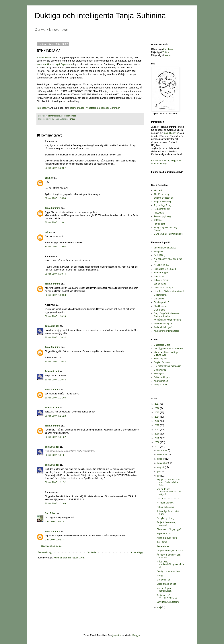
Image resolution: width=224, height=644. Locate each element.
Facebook (168, 49)
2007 (157, 447)
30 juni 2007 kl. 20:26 (55, 316)
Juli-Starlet (162, 542)
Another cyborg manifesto (166, 331)
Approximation (161, 381)
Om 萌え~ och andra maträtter (169, 349)
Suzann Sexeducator (164, 198)
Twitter (166, 52)
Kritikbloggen (160, 359)
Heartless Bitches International (169, 291)
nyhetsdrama (93, 108)
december (162, 450)
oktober (161, 459)
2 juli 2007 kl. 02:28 (54, 522)
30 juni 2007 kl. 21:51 (55, 455)
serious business (69, 116)
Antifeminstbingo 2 (163, 324)
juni (159, 476)
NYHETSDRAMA (165, 503)
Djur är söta (160, 310)
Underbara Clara (162, 345)
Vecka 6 (158, 190)
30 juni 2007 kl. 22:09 (55, 503)
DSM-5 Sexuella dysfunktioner (169, 234)
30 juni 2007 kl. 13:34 (55, 198)
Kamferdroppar (161, 273)
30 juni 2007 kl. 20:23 (55, 295)
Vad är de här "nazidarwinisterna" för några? (169, 492)
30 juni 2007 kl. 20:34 (55, 337)
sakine (48, 178)
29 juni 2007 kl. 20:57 (55, 168)
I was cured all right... (164, 288)
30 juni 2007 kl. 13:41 (55, 222)
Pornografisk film (162, 209)
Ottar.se (158, 220)
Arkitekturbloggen (162, 377)
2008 (157, 442)
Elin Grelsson (160, 306)
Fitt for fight (159, 224)
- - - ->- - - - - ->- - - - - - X (169, 499)
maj (159, 607)
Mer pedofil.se (163, 580)
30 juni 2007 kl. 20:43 (55, 362)
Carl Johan (51, 513)
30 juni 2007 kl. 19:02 (55, 247)
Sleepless (159, 252)
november (162, 455)
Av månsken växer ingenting (168, 320)
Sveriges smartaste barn (168, 571)
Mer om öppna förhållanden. (164, 590)
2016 (157, 408)
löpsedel (106, 108)
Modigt (160, 576)
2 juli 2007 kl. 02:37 (54, 540)
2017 (157, 404)
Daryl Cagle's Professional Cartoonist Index (167, 315)
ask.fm (168, 55)
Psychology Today (163, 205)
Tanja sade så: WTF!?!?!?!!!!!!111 (167, 596)
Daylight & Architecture (168, 602)
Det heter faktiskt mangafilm (168, 366)
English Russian (162, 362)
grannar (115, 108)
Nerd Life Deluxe (162, 265)
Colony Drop (160, 370)
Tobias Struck (52, 326)
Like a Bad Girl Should (165, 269)
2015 (157, 412)
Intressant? (43, 108)
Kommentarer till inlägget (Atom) (69, 558)
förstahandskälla (53, 116)
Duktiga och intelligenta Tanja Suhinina (100, 16)
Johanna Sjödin (162, 280)
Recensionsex (163, 546)
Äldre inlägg (137, 552)
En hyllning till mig (165, 518)
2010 (157, 434)
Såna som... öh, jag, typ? (169, 529)
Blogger (136, 635)
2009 (157, 438)
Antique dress (161, 385)
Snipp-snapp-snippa (166, 584)
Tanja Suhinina (53, 208)
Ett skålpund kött (162, 302)
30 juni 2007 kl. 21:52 (55, 482)
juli (159, 472)
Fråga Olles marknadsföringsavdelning (170, 564)
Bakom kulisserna (165, 507)
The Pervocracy (162, 194)
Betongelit (159, 374)
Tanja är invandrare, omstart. (166, 524)
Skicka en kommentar (52, 546)
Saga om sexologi (163, 202)
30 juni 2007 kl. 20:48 (55, 380)
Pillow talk (159, 213)
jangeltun (117, 635)
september (163, 463)
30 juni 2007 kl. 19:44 (55, 274)
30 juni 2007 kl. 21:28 (55, 416)
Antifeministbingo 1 (163, 327)
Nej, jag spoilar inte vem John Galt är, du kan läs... (168, 482)
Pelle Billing (160, 255)
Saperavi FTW (164, 534)
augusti (161, 467)
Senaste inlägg (45, 552)
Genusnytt (159, 299)
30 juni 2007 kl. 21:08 (55, 398)
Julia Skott (159, 276)
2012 (157, 425)
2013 (157, 421)
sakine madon (77, 108)
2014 (157, 417)
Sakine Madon (44, 57)
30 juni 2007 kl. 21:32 (55, 437)
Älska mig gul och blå (167, 538)
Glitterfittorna (160, 295)
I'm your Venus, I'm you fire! (170, 551)
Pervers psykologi (163, 216)
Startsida (92, 552)
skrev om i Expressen (54, 64)
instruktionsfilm (171, 133)
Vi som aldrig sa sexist (165, 248)
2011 (157, 430)
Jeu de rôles (160, 284)
